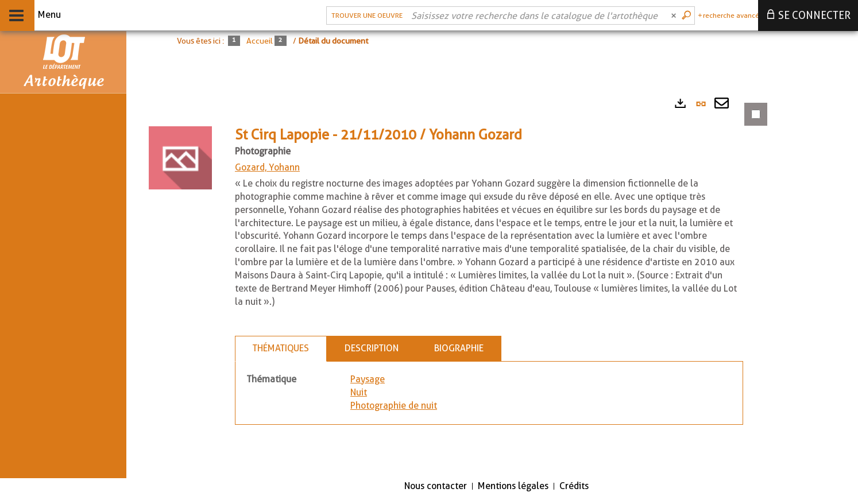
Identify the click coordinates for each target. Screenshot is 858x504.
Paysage (368, 379)
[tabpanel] (454, 280)
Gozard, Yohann (267, 167)
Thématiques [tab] (281, 348)
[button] (180, 157)
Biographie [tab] (459, 348)
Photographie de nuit (394, 406)
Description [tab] (372, 348)
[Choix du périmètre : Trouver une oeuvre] (366, 15)
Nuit (359, 392)
